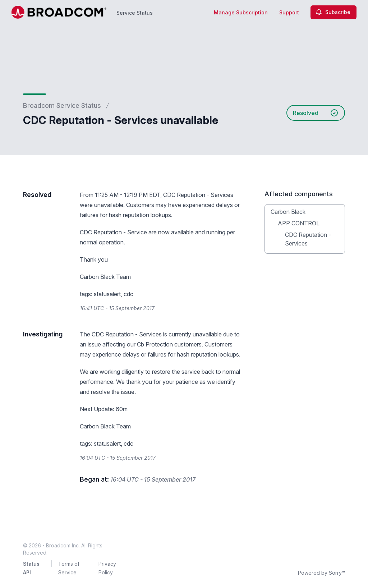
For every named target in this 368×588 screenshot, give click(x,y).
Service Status (135, 13)
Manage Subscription (241, 12)
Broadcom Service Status (62, 105)
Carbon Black (288, 212)
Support (289, 12)
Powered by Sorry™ (321, 573)
